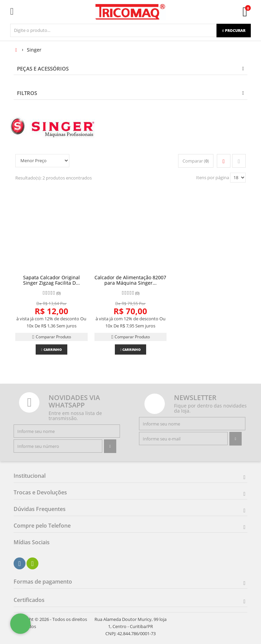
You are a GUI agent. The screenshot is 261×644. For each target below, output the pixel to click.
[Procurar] (234, 31)
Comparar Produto (51, 337)
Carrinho (51, 349)
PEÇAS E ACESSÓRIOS (43, 69)
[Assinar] (110, 446)
